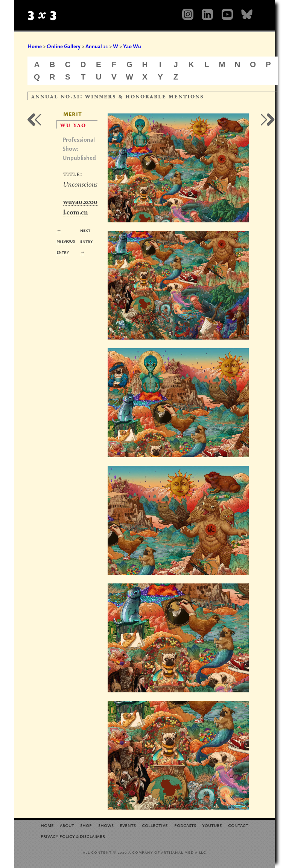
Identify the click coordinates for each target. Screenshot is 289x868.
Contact (238, 825)
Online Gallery (64, 46)
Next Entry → (86, 241)
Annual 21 (97, 46)
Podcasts (185, 825)
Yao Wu (132, 46)
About (67, 825)
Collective (155, 825)
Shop (86, 825)
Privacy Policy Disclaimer (73, 836)
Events (128, 825)
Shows (106, 825)
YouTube (212, 825)
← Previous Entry (66, 241)
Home (35, 46)
